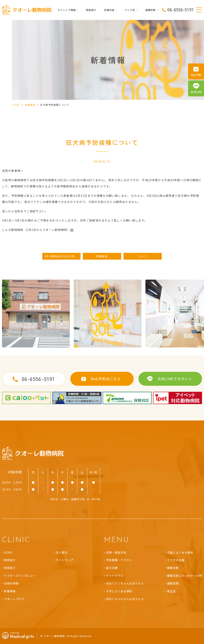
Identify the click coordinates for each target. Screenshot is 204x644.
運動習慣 (173, 583)
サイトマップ (65, 560)
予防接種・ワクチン (119, 560)
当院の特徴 (11, 583)
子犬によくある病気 (119, 591)
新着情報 (30, 105)
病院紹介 (10, 560)
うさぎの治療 (176, 560)
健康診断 (173, 568)
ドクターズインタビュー (20, 576)
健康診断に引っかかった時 (184, 576)
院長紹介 (91, 10)
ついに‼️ (143, 256)
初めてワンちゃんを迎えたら (125, 583)
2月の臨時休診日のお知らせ (62, 256)
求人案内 (62, 552)
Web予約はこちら (106, 379)
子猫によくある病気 (180, 552)
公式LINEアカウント (175, 379)
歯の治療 (112, 568)
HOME (16, 105)
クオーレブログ (14, 599)
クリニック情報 (67, 10)
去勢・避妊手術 (116, 552)
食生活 (171, 591)
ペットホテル (115, 576)
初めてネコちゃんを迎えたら (125, 599)
